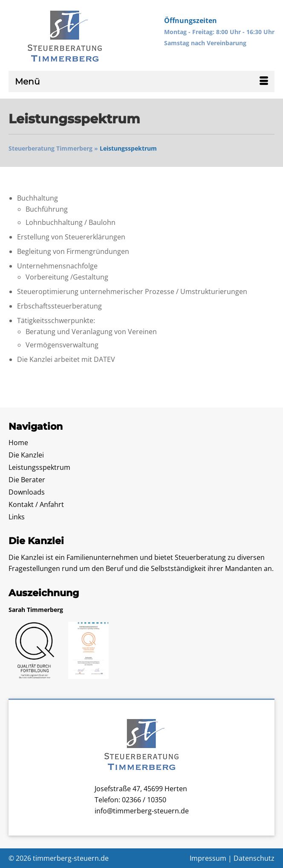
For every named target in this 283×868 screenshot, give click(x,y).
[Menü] (141, 82)
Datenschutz (254, 858)
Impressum (208, 858)
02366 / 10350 (144, 800)
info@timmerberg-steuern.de (142, 811)
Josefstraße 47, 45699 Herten (141, 789)
